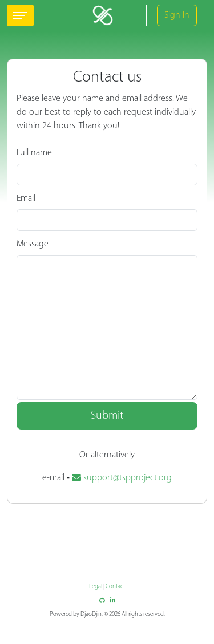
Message (33, 244)
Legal (96, 587)
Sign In (177, 15)
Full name (34, 153)
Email (26, 199)
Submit (107, 416)
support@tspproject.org (122, 478)
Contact (115, 587)
